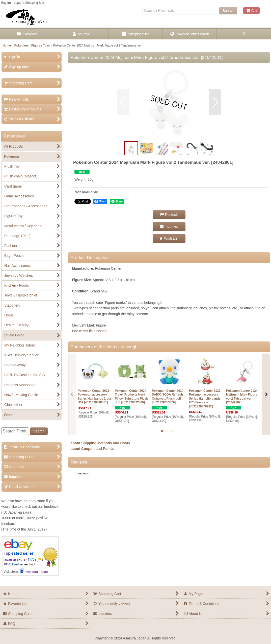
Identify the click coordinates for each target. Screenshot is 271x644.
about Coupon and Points (92, 449)
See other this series (89, 331)
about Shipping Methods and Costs (100, 443)
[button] (244, 34)
